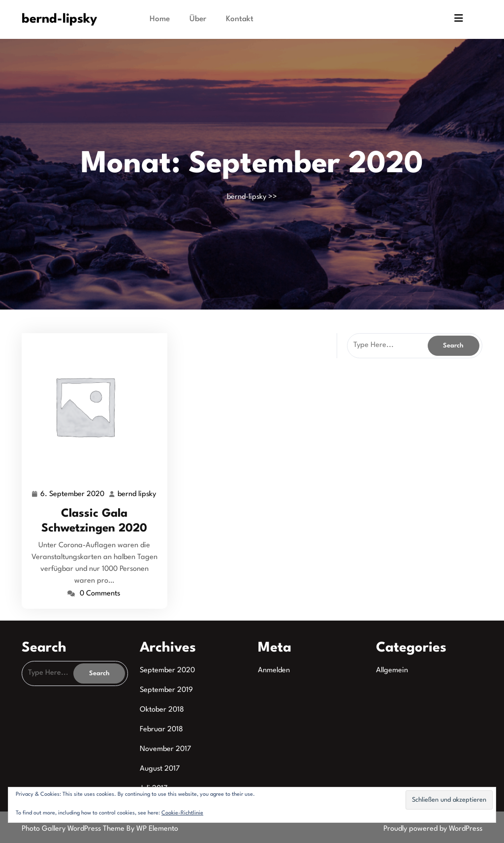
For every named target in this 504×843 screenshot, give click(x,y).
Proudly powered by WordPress (433, 829)
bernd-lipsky (59, 19)
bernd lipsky (137, 495)
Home (160, 19)
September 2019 (166, 690)
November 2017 (165, 749)
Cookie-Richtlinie (182, 813)
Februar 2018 (161, 730)
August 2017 (160, 769)
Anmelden (274, 671)
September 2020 (167, 671)
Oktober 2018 (162, 710)
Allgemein (392, 671)
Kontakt (240, 19)
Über (198, 19)
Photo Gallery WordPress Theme (74, 829)
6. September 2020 (73, 495)
